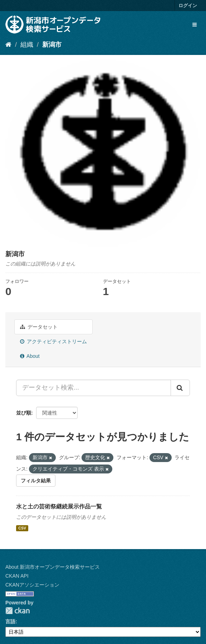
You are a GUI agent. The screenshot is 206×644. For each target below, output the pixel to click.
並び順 (24, 413)
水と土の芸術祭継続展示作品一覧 (59, 506)
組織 (27, 45)
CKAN (18, 611)
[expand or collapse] (195, 25)
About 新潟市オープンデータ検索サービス (53, 567)
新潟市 (52, 45)
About (30, 356)
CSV (22, 528)
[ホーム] (8, 45)
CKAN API (17, 576)
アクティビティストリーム (53, 341)
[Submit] (180, 388)
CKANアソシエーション (32, 585)
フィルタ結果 (36, 481)
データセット (39, 327)
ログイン (188, 6)
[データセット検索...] (94, 388)
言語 (10, 622)
